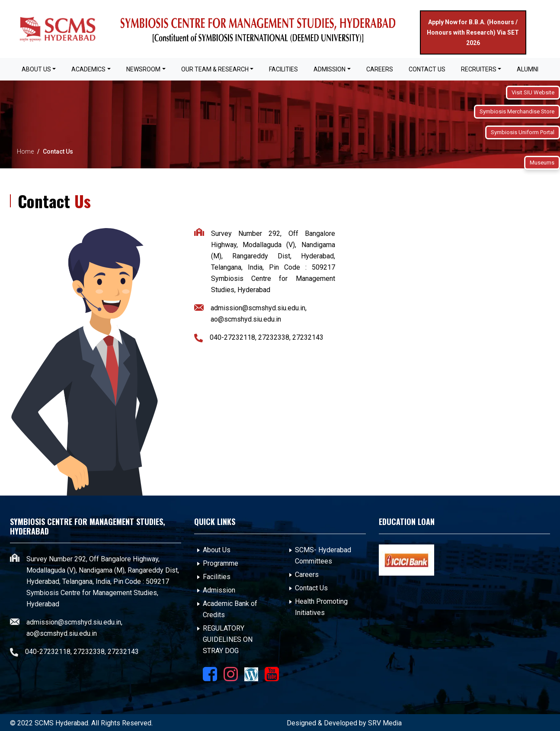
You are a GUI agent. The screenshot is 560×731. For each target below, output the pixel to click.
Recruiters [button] (479, 69)
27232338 (274, 337)
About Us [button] (36, 69)
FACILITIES (283, 69)
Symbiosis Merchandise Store (517, 111)
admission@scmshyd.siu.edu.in (258, 308)
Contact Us (427, 69)
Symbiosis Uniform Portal (523, 132)
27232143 (308, 337)
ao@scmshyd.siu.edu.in (246, 319)
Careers (380, 69)
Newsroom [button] (143, 69)
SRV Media (385, 723)
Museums (542, 163)
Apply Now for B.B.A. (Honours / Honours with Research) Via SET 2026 (473, 32)
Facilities (217, 577)
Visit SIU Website (533, 92)
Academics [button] (88, 69)
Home (25, 151)
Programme (221, 563)
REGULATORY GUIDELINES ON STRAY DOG (228, 639)
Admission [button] (330, 69)
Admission (219, 590)
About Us (217, 550)
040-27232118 (232, 337)
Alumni (528, 69)
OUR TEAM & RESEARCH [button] (215, 69)
